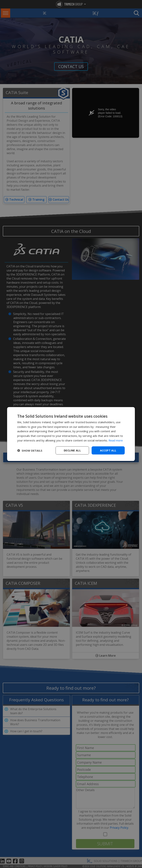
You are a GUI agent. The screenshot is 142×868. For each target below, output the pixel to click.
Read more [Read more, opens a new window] (116, 440)
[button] (30, 451)
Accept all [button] (108, 450)
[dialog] (71, 434)
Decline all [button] (72, 450)
